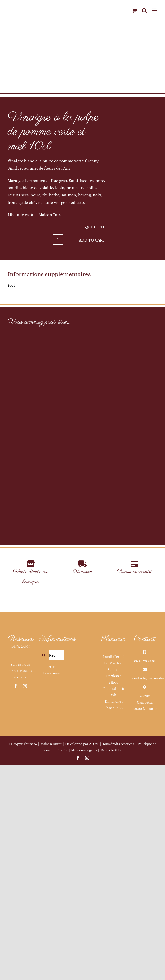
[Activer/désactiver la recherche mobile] (144, 11)
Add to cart (92, 240)
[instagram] (25, 901)
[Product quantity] (58, 239)
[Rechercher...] (51, 870)
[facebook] (16, 901)
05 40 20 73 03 (145, 875)
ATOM (94, 958)
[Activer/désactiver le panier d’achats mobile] (134, 11)
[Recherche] (44, 870)
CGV (51, 882)
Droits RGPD (111, 965)
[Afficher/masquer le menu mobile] (155, 11)
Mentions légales (84, 965)
